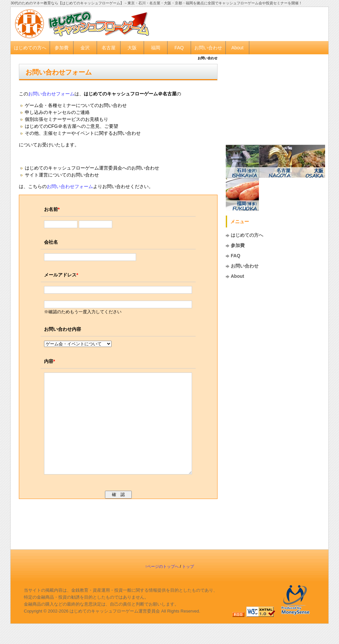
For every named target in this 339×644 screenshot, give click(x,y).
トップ (188, 586)
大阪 (132, 48)
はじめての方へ (30, 48)
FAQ (179, 48)
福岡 (156, 48)
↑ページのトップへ (162, 586)
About (238, 48)
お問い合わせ (208, 48)
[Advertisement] (244, 24)
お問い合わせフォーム (59, 72)
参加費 (62, 48)
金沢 (85, 48)
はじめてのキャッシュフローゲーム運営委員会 (115, 631)
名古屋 (109, 48)
